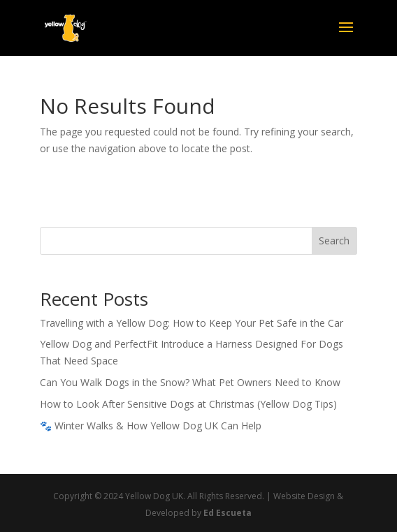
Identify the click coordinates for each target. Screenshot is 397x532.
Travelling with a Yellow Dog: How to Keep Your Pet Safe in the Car (192, 323)
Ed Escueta (228, 513)
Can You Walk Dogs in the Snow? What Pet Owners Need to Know (190, 382)
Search (334, 241)
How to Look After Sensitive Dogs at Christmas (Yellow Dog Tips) (188, 404)
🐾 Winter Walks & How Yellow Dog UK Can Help (151, 426)
